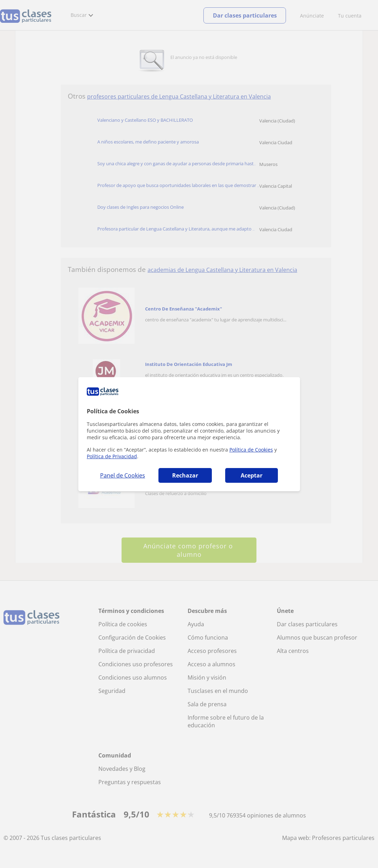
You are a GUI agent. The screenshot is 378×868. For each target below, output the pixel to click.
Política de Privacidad (112, 456)
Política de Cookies (251, 450)
